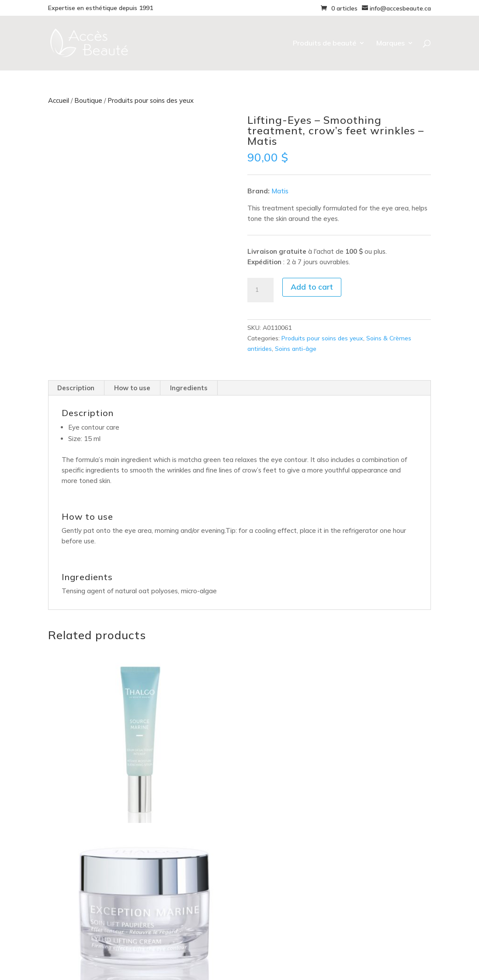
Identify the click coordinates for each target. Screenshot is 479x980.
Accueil (59, 100)
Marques (390, 44)
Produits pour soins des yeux (151, 100)
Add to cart (312, 287)
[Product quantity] (260, 290)
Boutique (88, 100)
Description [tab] (76, 388)
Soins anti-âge (296, 349)
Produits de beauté (325, 44)
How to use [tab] (132, 388)
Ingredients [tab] (189, 388)
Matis (280, 191)
